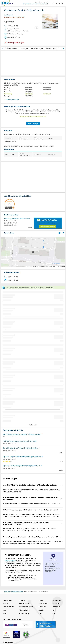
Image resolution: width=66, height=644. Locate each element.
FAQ (40, 613)
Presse (5, 613)
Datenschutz (57, 607)
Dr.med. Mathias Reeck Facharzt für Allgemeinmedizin (20, 448)
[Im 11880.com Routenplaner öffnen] (60, 233)
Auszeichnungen (37, 48)
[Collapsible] (61, 485)
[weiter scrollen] (63, 48)
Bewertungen (51, 48)
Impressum (56, 604)
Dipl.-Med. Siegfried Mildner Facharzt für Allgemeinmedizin (22, 457)
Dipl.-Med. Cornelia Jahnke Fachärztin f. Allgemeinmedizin (22, 434)
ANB (54, 613)
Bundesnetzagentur (10, 560)
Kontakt (41, 610)
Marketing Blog (43, 604)
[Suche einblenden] (54, 3)
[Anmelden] (57, 3)
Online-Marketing (24, 610)
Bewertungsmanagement (26, 607)
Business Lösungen (24, 613)
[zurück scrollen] (3, 48)
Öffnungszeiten (11, 48)
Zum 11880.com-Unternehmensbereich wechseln (36, 4)
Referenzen (42, 607)
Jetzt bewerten (33, 124)
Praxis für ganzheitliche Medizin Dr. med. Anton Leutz (18, 219)
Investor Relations (8, 607)
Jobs (4, 610)
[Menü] (63, 3)
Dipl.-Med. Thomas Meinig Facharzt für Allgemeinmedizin (21, 466)
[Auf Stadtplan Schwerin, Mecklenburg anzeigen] (63, 233)
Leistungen (24, 48)
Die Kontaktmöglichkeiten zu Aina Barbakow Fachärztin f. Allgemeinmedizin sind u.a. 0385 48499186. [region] (32, 504)
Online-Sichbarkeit (24, 604)
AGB (54, 610)
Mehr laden (33, 425)
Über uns (5, 604)
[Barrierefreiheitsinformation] (60, 3)
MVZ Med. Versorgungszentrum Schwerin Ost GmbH (20, 441)
